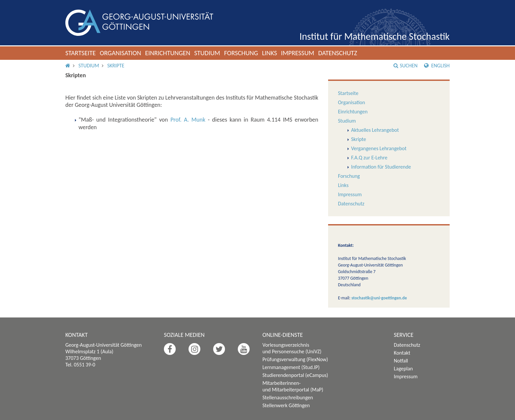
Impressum (297, 53)
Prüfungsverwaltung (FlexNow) (295, 359)
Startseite (81, 53)
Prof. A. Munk (188, 120)
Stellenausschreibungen (288, 397)
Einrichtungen (168, 53)
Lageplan (403, 369)
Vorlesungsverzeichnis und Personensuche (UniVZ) (292, 348)
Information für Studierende (381, 167)
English (437, 66)
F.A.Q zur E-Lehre (369, 158)
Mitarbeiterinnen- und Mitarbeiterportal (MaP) (293, 386)
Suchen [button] (405, 66)
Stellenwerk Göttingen (286, 405)
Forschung (241, 53)
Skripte (116, 66)
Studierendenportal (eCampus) (295, 375)
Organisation (121, 53)
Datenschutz (338, 53)
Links (270, 53)
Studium (207, 53)
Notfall (401, 361)
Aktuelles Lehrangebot (375, 130)
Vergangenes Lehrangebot (379, 148)
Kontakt (402, 353)
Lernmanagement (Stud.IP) (291, 367)
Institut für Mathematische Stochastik (375, 36)
